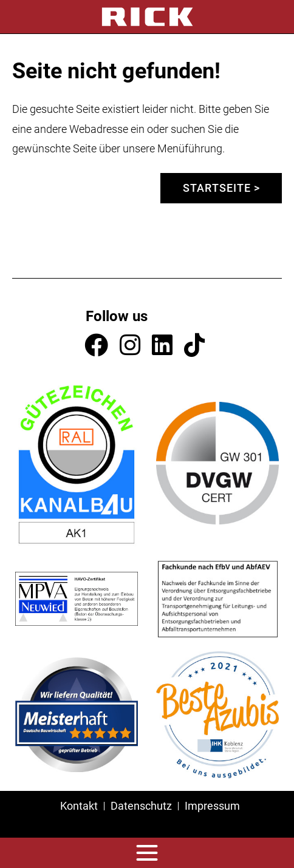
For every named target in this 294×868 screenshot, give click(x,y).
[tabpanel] (147, 34)
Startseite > (221, 188)
